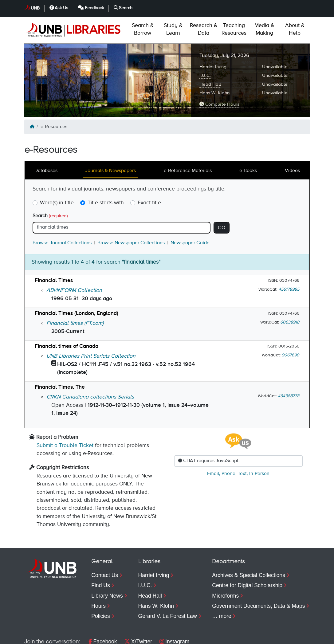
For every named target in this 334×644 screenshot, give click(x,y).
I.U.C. (205, 49)
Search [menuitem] (293, 636)
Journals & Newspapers (110, 144)
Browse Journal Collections (62, 217)
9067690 (291, 329)
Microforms (225, 569)
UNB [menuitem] (184, 636)
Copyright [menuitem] (36, 636)
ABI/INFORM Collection (74, 264)
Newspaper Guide (190, 217)
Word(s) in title (57, 176)
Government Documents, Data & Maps (258, 579)
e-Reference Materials (188, 144)
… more (222, 590)
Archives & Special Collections (249, 549)
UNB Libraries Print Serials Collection (91, 330)
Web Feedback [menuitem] (148, 636)
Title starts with (106, 176)
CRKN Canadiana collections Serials (90, 371)
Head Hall (210, 58)
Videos (292, 144)
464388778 (289, 370)
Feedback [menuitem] (253, 636)
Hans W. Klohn (214, 67)
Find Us (101, 559)
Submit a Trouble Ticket (65, 419)
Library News (107, 569)
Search (50, 190)
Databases (46, 144)
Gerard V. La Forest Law (168, 590)
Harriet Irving (213, 40)
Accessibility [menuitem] (103, 636)
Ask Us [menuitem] (214, 636)
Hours (98, 579)
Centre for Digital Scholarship (247, 559)
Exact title (149, 176)
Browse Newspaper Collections (131, 217)
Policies (101, 590)
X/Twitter (138, 615)
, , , (238, 447)
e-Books (248, 144)
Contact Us (105, 549)
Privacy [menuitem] (68, 636)
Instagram (174, 615)
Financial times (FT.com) (75, 297)
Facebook (103, 615)
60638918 (290, 296)
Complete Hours (219, 78)
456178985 (289, 263)
